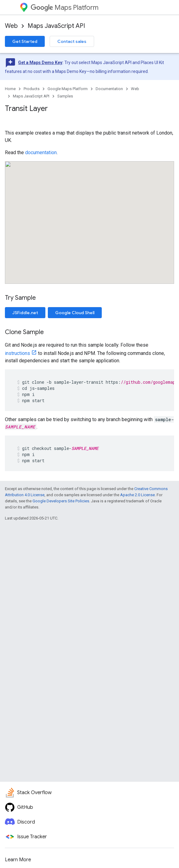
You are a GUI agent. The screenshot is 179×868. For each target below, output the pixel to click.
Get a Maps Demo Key (40, 63)
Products (32, 89)
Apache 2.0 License (137, 495)
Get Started (25, 41)
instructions (17, 353)
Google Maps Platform (68, 89)
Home (10, 89)
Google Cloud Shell (75, 313)
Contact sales (72, 41)
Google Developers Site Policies (61, 501)
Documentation (109, 89)
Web (11, 26)
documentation (41, 152)
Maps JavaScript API (56, 26)
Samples (65, 96)
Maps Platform (65, 8)
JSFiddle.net (25, 313)
